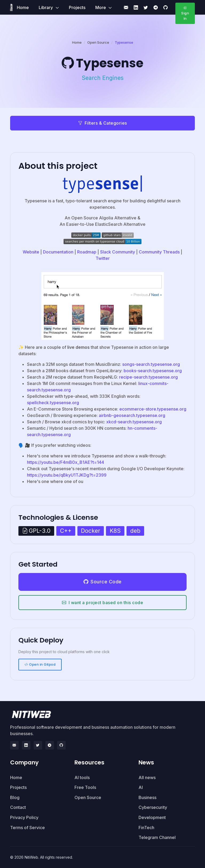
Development (152, 817)
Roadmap (87, 252)
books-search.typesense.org (153, 371)
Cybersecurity (153, 807)
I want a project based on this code (102, 603)
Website (31, 252)
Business (147, 797)
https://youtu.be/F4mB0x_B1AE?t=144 (66, 462)
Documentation (58, 252)
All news (147, 777)
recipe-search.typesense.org (148, 377)
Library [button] (46, 7)
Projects (77, 7)
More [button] (101, 7)
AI (141, 787)
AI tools (82, 777)
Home (23, 7)
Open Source (98, 42)
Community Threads (159, 252)
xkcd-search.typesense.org (134, 422)
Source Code (103, 582)
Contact (18, 807)
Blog (15, 797)
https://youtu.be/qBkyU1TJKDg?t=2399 (67, 475)
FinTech (146, 828)
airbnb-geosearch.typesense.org (132, 415)
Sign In (185, 13)
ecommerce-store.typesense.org (153, 409)
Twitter (103, 258)
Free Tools (85, 787)
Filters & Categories (102, 123)
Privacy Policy (24, 817)
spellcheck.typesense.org (53, 403)
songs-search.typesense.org (151, 364)
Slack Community (118, 252)
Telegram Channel (157, 837)
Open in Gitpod (40, 664)
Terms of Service (27, 828)
